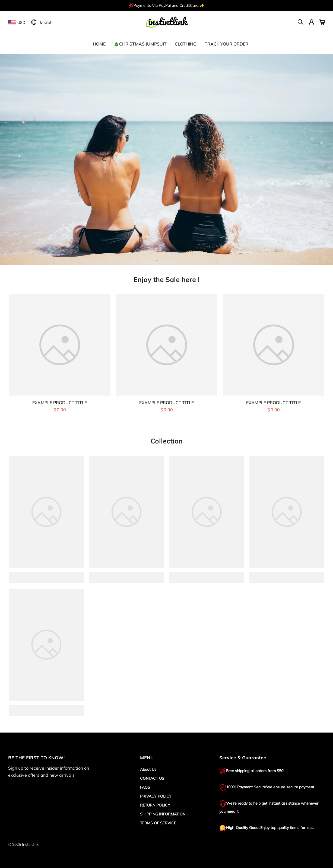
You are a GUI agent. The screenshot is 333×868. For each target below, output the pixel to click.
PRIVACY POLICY (156, 796)
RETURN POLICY (155, 805)
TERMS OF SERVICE (158, 823)
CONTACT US (152, 778)
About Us (148, 769)
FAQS (145, 787)
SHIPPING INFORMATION (163, 814)
